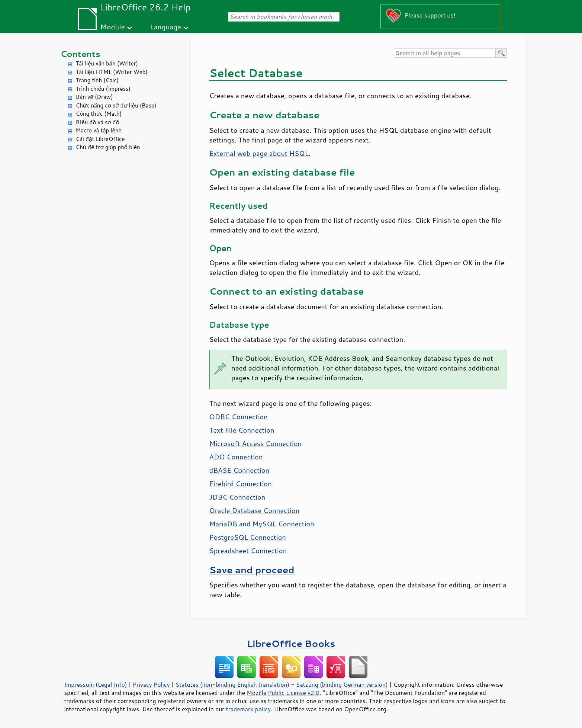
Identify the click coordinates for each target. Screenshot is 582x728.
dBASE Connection (239, 470)
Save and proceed (252, 570)
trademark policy (248, 709)
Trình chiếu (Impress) (103, 89)
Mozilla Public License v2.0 (283, 693)
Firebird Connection (241, 484)
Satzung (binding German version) (342, 684)
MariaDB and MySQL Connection (262, 524)
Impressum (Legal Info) (96, 684)
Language (165, 27)
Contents (81, 54)
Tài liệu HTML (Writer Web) (112, 72)
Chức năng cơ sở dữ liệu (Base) (116, 105)
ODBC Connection (239, 417)
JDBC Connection (237, 497)
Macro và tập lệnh (99, 130)
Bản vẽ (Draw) (94, 97)
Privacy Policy (151, 684)
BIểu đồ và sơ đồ (98, 122)
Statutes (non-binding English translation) (232, 684)
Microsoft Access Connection (256, 443)
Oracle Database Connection (255, 510)
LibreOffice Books (291, 643)
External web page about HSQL (259, 153)
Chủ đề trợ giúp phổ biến (108, 147)
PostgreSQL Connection (248, 537)
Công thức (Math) (99, 114)
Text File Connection (242, 430)
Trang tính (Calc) (97, 80)
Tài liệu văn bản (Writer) (107, 63)
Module (113, 27)
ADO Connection (236, 457)
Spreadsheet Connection (248, 551)
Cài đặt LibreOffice (100, 139)
